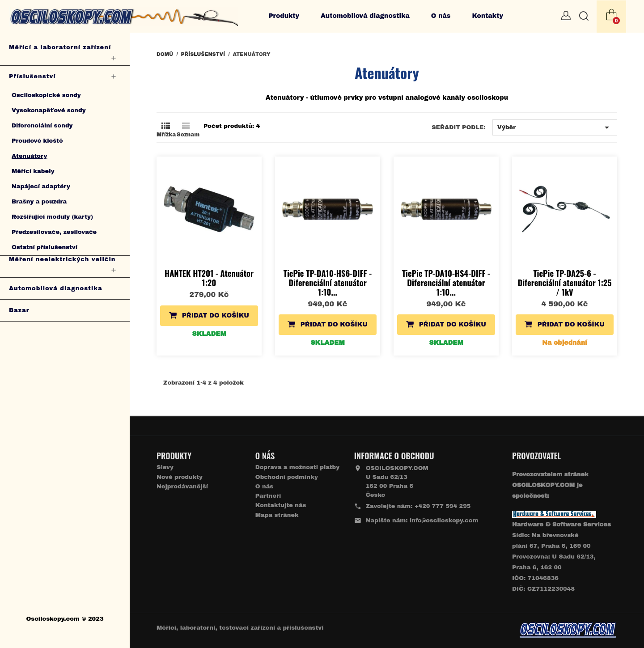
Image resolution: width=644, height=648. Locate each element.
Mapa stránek (277, 515)
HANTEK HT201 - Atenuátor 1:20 (209, 278)
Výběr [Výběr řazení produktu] (555, 127)
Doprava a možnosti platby (297, 467)
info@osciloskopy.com (444, 521)
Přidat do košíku (209, 315)
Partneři (268, 496)
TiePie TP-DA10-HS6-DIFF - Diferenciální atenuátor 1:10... (328, 282)
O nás (441, 16)
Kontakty (487, 16)
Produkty (284, 16)
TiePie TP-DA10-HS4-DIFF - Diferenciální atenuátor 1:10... (446, 282)
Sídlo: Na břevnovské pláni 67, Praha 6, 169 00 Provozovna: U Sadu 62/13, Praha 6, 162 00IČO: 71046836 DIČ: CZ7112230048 (561, 557)
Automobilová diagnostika (365, 16)
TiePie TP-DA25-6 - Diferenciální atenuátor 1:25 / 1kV (564, 282)
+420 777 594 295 (443, 506)
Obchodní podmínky (287, 477)
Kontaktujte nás (281, 505)
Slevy (165, 467)
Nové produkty (180, 477)
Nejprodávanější (182, 487)
